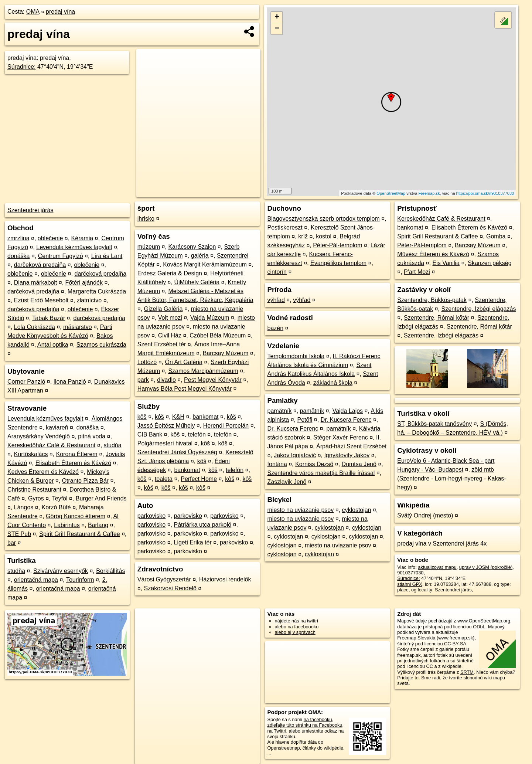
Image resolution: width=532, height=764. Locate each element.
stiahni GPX (410, 584)
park (143, 380)
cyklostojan (356, 510)
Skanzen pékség (490, 263)
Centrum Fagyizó (61, 256)
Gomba (496, 236)
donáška (19, 256)
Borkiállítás (110, 571)
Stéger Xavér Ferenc (341, 437)
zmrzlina (18, 238)
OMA (33, 12)
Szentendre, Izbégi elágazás (478, 309)
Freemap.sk (429, 193)
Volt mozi (170, 318)
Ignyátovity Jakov (347, 455)
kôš (142, 417)
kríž (303, 236)
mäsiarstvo (77, 327)
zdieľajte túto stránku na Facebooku (305, 725)
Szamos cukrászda (101, 345)
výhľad (276, 300)
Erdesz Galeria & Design (170, 273)
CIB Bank (150, 434)
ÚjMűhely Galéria (197, 282)
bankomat (205, 417)
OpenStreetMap (391, 193)
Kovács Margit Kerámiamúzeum (205, 264)
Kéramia (82, 238)
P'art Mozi (417, 272)
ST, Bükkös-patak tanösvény (434, 424)
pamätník (280, 411)
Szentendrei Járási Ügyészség (177, 452)
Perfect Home (199, 479)
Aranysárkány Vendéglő (39, 436)
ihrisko (146, 219)
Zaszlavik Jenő (287, 482)
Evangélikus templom (338, 263)
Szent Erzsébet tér (162, 344)
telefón (197, 434)
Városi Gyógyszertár (164, 579)
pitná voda (92, 436)
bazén (276, 328)
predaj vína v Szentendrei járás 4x (442, 544)
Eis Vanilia (446, 263)
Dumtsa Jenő (359, 464)
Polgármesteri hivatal (165, 443)
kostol (324, 236)
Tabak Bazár (49, 318)
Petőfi (305, 420)
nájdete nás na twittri (296, 621)
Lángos (24, 507)
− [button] (277, 29)
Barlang (98, 525)
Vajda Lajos (348, 411)
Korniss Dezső (314, 464)
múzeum (149, 247)
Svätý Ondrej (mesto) (425, 515)
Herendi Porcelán (226, 426)
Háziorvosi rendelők (225, 579)
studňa (113, 445)
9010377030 (410, 573)
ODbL (479, 627)
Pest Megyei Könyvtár (213, 380)
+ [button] (277, 17)
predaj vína (60, 12)
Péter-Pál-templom (337, 245)
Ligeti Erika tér (193, 542)
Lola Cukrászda (35, 327)
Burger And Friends (101, 498)
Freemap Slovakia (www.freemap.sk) (436, 638)
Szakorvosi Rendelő (170, 588)
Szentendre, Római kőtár (436, 318)
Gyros (36, 498)
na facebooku (318, 719)
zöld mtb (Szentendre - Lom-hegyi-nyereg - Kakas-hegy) (451, 478)
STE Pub (19, 534)
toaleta (164, 479)
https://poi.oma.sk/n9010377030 (485, 193)
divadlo (166, 380)
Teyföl (60, 498)
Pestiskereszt (285, 227)
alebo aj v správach (295, 632)
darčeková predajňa (40, 265)
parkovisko (151, 516)
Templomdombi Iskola (296, 356)
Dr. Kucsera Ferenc (346, 420)
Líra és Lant (107, 256)
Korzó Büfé (56, 507)
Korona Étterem (77, 454)
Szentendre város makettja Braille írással (321, 473)
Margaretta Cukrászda (97, 291)
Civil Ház (170, 335)
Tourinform (80, 580)
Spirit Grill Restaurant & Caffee (79, 534)
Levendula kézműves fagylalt (74, 247)
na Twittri (277, 731)
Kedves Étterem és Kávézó (43, 472)
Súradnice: (22, 67)
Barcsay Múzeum (226, 353)
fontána (277, 464)
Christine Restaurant (34, 490)
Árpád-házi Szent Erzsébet (351, 446)
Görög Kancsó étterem (76, 516)
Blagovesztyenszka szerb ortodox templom (324, 219)
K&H (178, 417)
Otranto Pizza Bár (85, 481)
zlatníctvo (89, 300)
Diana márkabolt (36, 283)
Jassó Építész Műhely (166, 426)
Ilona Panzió (70, 382)
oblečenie (50, 238)
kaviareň (57, 427)
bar (12, 543)
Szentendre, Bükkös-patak (432, 300)
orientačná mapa (36, 580)
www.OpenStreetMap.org (484, 621)
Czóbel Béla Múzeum (218, 335)
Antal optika (53, 345)
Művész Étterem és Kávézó (433, 254)
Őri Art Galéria (184, 362)
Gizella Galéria (163, 309)
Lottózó (147, 362)
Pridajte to (408, 678)
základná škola (333, 383)
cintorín (277, 272)
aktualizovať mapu (437, 567)
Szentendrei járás (30, 210)
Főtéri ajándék (84, 283)
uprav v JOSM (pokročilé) (486, 567)
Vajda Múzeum (210, 318)
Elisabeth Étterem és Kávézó (73, 463)
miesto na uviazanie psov (301, 510)
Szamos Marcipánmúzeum (203, 371)
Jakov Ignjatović (295, 455)
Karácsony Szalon (192, 247)
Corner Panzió (26, 382)
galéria (200, 256)
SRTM (467, 672)
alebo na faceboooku (297, 627)
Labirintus (67, 525)
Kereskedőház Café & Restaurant (51, 445)
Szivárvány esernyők (61, 571)
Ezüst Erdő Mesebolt (41, 300)
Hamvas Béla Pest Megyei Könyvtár (185, 389)
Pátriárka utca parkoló (203, 525)
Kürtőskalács (31, 454)
